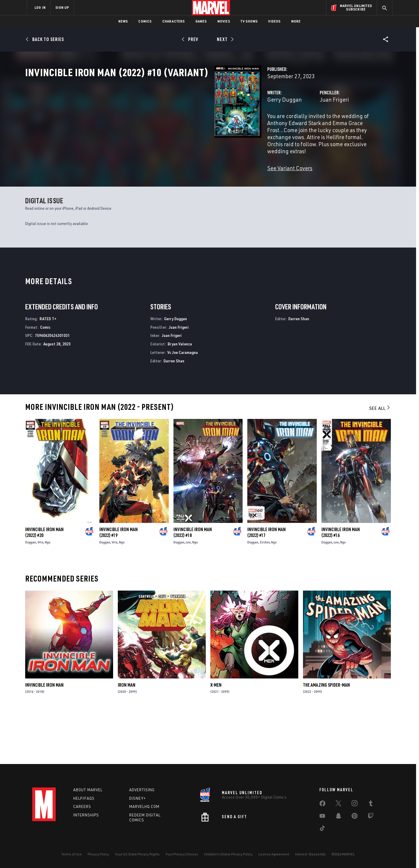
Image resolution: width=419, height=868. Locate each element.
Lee (188, 593)
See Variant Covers (157, 173)
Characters (174, 21)
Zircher (265, 593)
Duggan (31, 593)
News (123, 21)
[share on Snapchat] (338, 817)
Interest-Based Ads (310, 854)
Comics (145, 21)
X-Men (216, 736)
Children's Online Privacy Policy (228, 854)
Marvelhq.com (144, 807)
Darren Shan (174, 412)
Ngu (48, 593)
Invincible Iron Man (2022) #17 (266, 584)
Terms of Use (71, 854)
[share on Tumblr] (371, 804)
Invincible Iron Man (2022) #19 (119, 584)
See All (380, 459)
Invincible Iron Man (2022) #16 (341, 584)
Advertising (142, 790)
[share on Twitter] (338, 804)
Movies (224, 21)
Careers (82, 807)
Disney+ (138, 798)
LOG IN (40, 7)
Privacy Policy (98, 854)
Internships (86, 815)
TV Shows (249, 21)
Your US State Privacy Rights (137, 854)
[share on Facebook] (322, 805)
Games (201, 21)
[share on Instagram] (355, 804)
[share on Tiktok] (322, 829)
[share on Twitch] (371, 817)
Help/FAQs (84, 798)
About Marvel (88, 790)
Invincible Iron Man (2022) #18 (193, 584)
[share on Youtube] (322, 817)
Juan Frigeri (268, 125)
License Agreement (274, 854)
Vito (40, 593)
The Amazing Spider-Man (326, 736)
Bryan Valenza (180, 395)
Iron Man (127, 736)
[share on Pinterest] (355, 817)
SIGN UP (62, 7)
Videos (274, 21)
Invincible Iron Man (44, 736)
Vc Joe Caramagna (183, 404)
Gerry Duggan (152, 125)
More (296, 21)
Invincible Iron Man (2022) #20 (44, 584)
